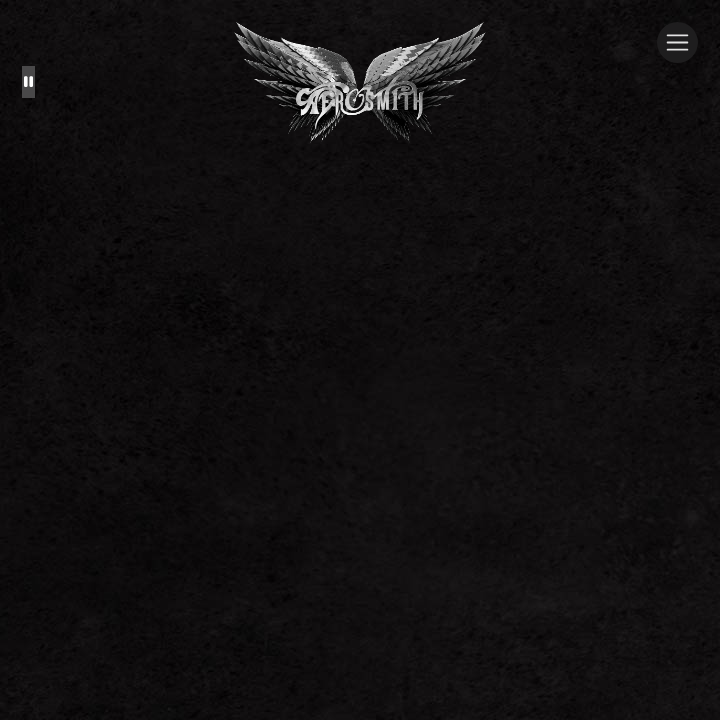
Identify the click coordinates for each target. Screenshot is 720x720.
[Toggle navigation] (677, 42)
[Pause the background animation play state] (28, 81)
